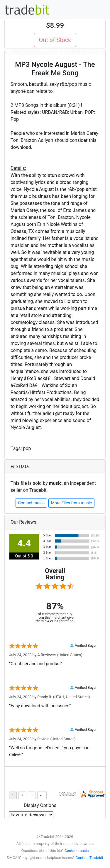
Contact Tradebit (89, 858)
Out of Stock (55, 40)
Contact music (31, 503)
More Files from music (72, 503)
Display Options (40, 805)
